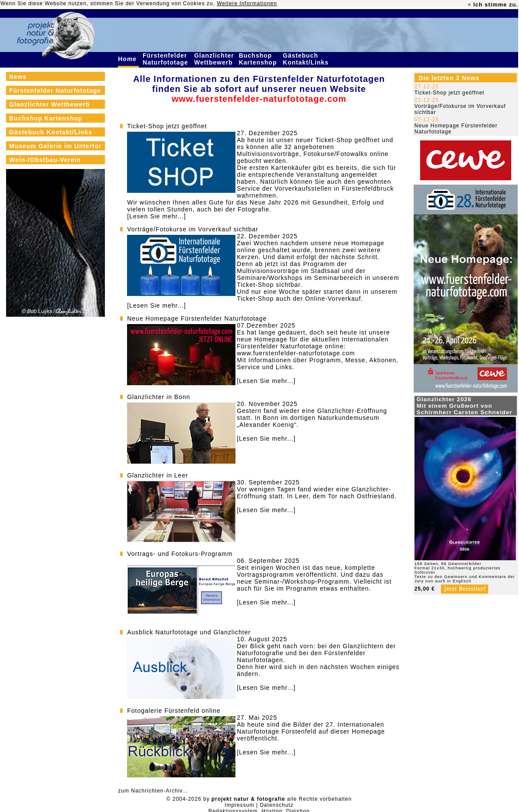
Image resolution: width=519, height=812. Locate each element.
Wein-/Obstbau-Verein (45, 160)
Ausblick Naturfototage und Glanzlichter (189, 632)
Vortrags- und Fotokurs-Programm (180, 554)
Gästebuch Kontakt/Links (307, 59)
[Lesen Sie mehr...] (157, 216)
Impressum (239, 805)
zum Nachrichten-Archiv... (153, 791)
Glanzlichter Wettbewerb (215, 59)
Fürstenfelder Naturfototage (166, 59)
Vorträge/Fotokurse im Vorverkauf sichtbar (193, 229)
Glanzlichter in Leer (158, 475)
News (18, 77)
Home (128, 59)
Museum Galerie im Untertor (55, 146)
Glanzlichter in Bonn (158, 397)
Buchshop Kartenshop (259, 59)
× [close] (470, 5)
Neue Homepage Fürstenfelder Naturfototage (197, 318)
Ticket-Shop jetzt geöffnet (167, 126)
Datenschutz (277, 805)
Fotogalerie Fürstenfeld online (174, 711)
